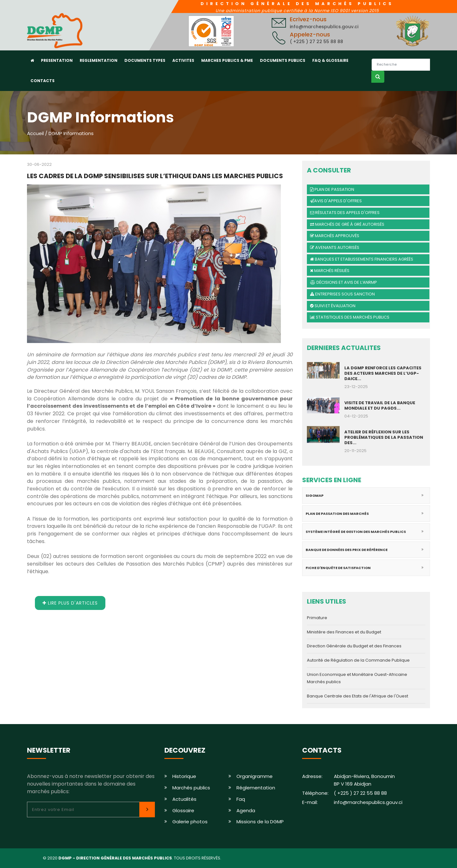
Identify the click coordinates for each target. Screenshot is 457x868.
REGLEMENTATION (99, 60)
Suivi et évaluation (333, 306)
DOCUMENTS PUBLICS (283, 60)
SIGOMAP (315, 496)
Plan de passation (332, 189)
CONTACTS (43, 81)
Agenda (246, 810)
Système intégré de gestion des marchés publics (356, 532)
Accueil (35, 133)
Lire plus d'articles (70, 603)
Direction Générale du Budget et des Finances (354, 646)
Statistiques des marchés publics (350, 317)
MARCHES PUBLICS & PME (227, 60)
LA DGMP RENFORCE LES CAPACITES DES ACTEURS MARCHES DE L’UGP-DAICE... (383, 373)
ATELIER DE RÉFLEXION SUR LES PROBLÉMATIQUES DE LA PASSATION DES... (384, 437)
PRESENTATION (57, 60)
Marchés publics (191, 788)
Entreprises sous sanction (342, 294)
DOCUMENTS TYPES (145, 60)
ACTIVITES (183, 60)
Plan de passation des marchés (337, 514)
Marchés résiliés (330, 271)
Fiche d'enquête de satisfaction (338, 568)
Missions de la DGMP (260, 822)
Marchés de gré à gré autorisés (347, 224)
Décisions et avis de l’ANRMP (344, 282)
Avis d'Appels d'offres (336, 201)
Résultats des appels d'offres (345, 213)
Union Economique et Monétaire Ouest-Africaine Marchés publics (357, 678)
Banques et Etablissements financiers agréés (362, 259)
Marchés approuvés (335, 236)
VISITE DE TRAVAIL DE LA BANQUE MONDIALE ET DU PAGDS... (380, 405)
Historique (184, 776)
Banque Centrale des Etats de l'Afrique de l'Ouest (358, 696)
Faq (241, 799)
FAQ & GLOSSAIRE (330, 60)
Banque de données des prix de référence (347, 550)
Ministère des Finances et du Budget (344, 632)
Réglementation (256, 788)
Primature (317, 618)
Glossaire (183, 810)
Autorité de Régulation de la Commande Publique (358, 660)
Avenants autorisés (335, 247)
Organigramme (255, 776)
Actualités (184, 799)
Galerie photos (190, 822)
